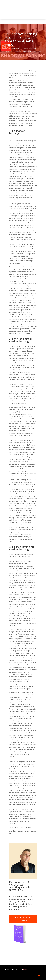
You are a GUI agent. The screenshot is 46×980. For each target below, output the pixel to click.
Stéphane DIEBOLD (15, 49)
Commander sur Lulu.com (23, 919)
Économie (8, 51)
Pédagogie (17, 51)
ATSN (25, 969)
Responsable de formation (31, 51)
